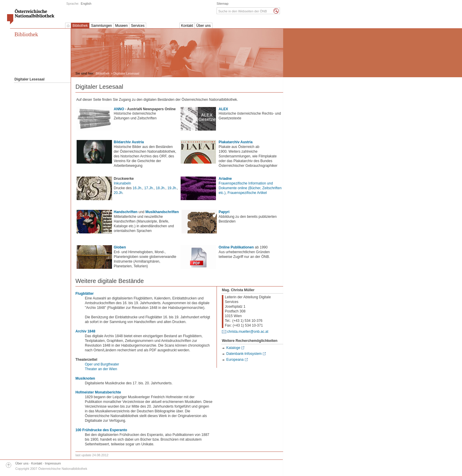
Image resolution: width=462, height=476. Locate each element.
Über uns (203, 26)
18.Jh (160, 188)
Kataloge (233, 348)
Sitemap (222, 4)
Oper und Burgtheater (102, 364)
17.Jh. (149, 188)
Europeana (235, 360)
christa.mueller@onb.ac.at (248, 332)
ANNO (119, 109)
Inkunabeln (122, 183)
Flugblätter (85, 294)
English (86, 4)
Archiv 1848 (85, 331)
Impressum (53, 463)
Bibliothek (80, 26)
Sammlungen (102, 26)
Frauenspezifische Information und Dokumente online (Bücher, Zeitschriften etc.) (250, 188)
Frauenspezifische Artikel (247, 193)
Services (138, 26)
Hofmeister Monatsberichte (98, 392)
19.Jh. (172, 188)
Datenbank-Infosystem (244, 354)
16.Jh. (137, 188)
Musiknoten (85, 378)
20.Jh (118, 193)
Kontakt (187, 26)
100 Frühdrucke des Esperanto (101, 430)
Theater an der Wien (101, 369)
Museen (122, 26)
